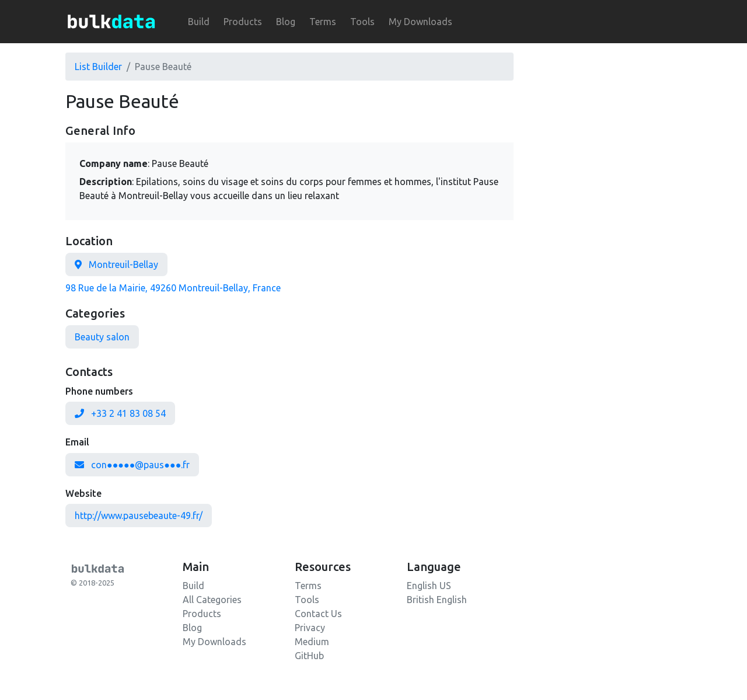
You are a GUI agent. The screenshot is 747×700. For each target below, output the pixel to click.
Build (199, 22)
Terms (323, 22)
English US (429, 586)
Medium (312, 642)
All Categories (212, 600)
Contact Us (318, 614)
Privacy (310, 628)
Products (243, 22)
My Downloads (420, 22)
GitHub (309, 656)
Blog (286, 22)
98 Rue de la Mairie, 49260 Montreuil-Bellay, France (173, 288)
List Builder (98, 67)
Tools (362, 22)
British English (437, 600)
